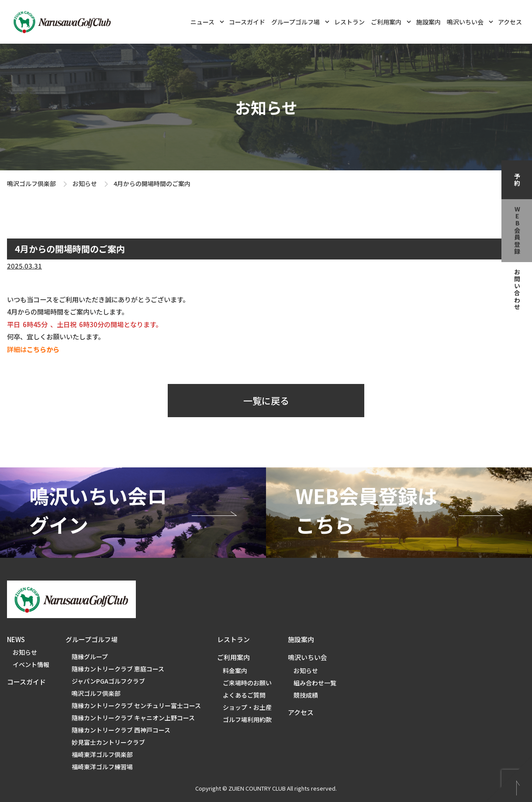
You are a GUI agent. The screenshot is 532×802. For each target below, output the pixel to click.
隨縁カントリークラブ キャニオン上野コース (133, 718)
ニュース (207, 21)
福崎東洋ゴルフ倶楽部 (102, 754)
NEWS (16, 639)
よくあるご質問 (244, 695)
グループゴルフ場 (300, 21)
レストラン (349, 22)
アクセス (510, 22)
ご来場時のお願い (247, 683)
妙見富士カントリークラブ (108, 742)
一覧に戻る (266, 401)
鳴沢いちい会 (470, 21)
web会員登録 (517, 231)
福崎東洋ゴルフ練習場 (102, 767)
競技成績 (306, 695)
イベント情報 (31, 664)
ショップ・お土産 (247, 707)
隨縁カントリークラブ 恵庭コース (118, 669)
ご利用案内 (391, 21)
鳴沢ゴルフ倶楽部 (31, 183)
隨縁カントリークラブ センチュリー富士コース (136, 705)
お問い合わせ (517, 290)
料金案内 (235, 671)
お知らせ (85, 183)
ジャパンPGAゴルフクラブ (108, 681)
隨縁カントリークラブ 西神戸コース (121, 730)
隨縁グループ (90, 657)
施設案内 (428, 22)
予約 (517, 180)
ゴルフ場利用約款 (247, 719)
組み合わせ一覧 (315, 683)
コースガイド (247, 22)
